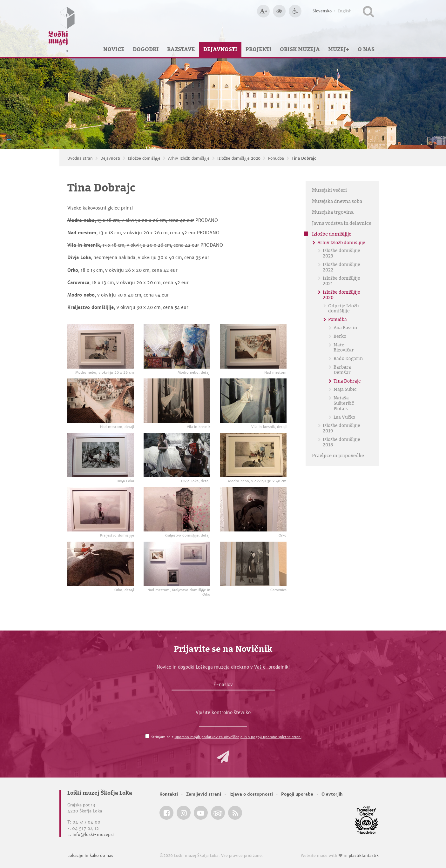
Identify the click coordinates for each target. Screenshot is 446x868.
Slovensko (322, 11)
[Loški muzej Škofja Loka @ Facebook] (166, 813)
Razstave (181, 49)
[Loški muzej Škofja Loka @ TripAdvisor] (218, 813)
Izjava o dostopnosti (251, 794)
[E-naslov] (223, 686)
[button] (223, 757)
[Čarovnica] (253, 564)
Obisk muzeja (300, 49)
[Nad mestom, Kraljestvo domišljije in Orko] (177, 564)
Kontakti (169, 794)
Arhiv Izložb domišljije (189, 158)
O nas (366, 49)
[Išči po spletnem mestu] (368, 11)
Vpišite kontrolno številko (223, 712)
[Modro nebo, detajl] (177, 346)
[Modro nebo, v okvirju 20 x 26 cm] (101, 346)
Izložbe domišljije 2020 (239, 158)
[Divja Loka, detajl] (177, 455)
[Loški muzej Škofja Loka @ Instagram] (184, 813)
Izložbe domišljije (144, 158)
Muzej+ (339, 49)
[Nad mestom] (253, 346)
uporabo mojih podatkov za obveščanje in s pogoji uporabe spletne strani (238, 737)
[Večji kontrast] (279, 11)
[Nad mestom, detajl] (101, 401)
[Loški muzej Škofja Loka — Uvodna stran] (62, 28)
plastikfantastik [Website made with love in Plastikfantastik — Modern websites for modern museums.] (364, 856)
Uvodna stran (80, 158)
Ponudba (276, 158)
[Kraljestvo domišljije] (101, 510)
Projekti (259, 49)
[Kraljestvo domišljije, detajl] (177, 510)
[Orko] (253, 510)
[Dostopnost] (295, 11)
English (345, 11)
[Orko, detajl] (101, 564)
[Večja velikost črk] (263, 11)
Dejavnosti (220, 49)
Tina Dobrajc (304, 158)
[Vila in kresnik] (177, 401)
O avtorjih (332, 794)
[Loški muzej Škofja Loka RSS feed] (235, 813)
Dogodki (146, 49)
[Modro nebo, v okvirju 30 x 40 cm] (253, 455)
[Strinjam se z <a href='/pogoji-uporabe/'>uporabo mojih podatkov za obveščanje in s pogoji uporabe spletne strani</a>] (147, 736)
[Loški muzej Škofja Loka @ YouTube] (201, 813)
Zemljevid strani (204, 794)
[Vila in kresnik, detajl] (253, 401)
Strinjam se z (226, 737)
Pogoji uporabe (297, 794)
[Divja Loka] (101, 455)
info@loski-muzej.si (93, 835)
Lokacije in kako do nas (90, 855)
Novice (114, 49)
